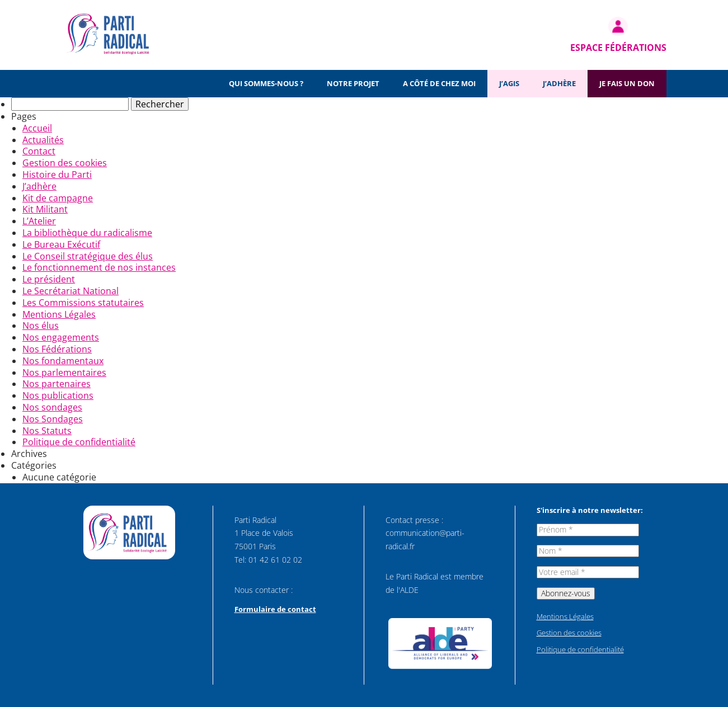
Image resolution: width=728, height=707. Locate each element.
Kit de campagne (58, 198)
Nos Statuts (47, 431)
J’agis (509, 83)
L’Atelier (39, 221)
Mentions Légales (59, 314)
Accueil (37, 128)
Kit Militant (45, 209)
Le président (49, 279)
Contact (39, 151)
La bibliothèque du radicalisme (87, 233)
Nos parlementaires (64, 373)
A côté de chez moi (439, 83)
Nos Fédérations (57, 349)
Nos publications (58, 395)
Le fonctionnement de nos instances (99, 267)
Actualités (43, 140)
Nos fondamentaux (63, 361)
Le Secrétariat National (71, 291)
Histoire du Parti (57, 175)
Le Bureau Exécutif (61, 244)
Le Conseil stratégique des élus (88, 256)
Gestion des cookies (65, 163)
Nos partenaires (57, 384)
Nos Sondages (53, 419)
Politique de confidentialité (79, 442)
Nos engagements (61, 337)
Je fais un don (627, 83)
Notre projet (353, 83)
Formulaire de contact (275, 609)
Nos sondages (52, 407)
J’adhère (559, 83)
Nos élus (41, 326)
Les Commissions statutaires (83, 303)
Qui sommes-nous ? (266, 83)
